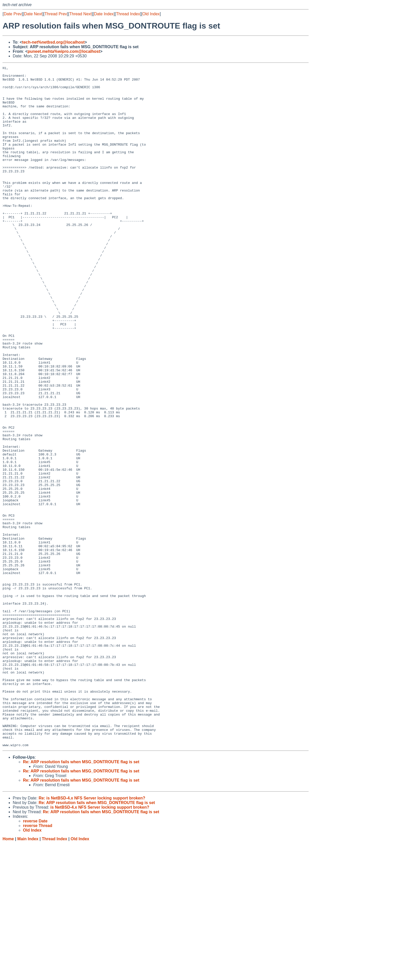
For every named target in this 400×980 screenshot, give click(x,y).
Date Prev (13, 14)
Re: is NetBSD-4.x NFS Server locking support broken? (92, 934)
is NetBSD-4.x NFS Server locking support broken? (100, 943)
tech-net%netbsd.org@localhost (53, 42)
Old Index (151, 14)
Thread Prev (56, 14)
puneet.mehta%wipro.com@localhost (64, 51)
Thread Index (128, 14)
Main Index (28, 975)
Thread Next (80, 14)
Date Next (33, 14)
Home (8, 975)
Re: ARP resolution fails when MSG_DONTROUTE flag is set (81, 898)
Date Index (104, 14)
